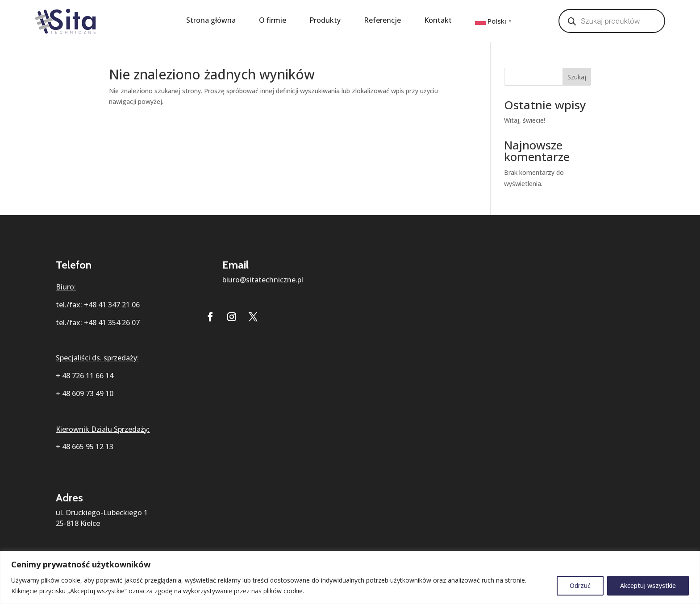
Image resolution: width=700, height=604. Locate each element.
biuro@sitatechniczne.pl (263, 280)
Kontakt (438, 21)
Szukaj (577, 77)
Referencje (382, 21)
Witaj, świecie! (525, 120)
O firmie (273, 21)
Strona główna (211, 21)
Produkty (325, 21)
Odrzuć (580, 585)
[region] (350, 577)
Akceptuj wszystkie (648, 585)
